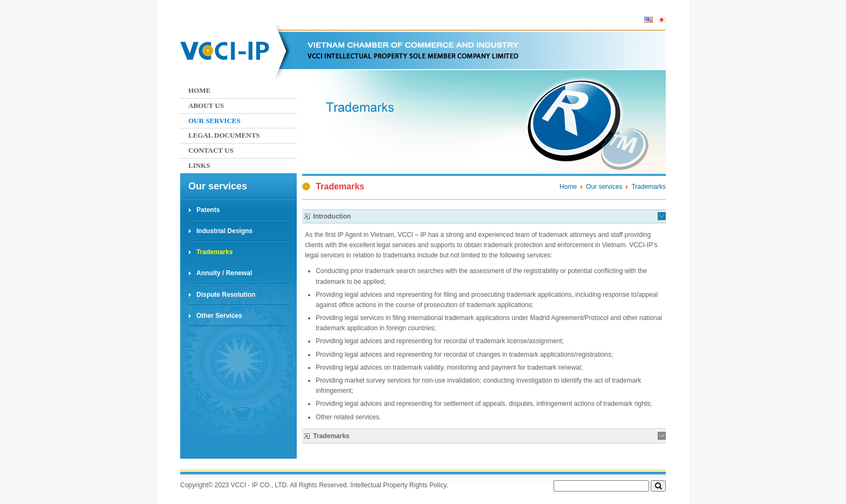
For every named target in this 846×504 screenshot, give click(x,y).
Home (199, 90)
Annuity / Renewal (224, 273)
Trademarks (214, 252)
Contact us (211, 150)
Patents (208, 210)
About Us (206, 105)
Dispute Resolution (226, 295)
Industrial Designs (224, 231)
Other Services (219, 316)
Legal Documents (224, 135)
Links (199, 165)
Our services (214, 121)
